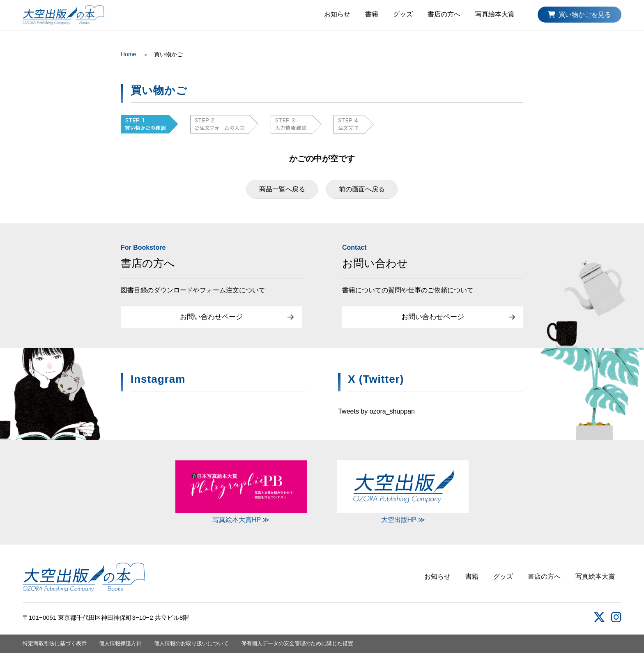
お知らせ (337, 14)
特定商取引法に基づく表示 (55, 643)
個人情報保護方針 (120, 643)
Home (128, 54)
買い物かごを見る (580, 15)
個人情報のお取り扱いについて (191, 643)
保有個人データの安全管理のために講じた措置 (297, 643)
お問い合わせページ (211, 317)
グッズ (403, 14)
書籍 (372, 14)
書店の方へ (444, 14)
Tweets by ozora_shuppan (376, 411)
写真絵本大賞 (495, 14)
